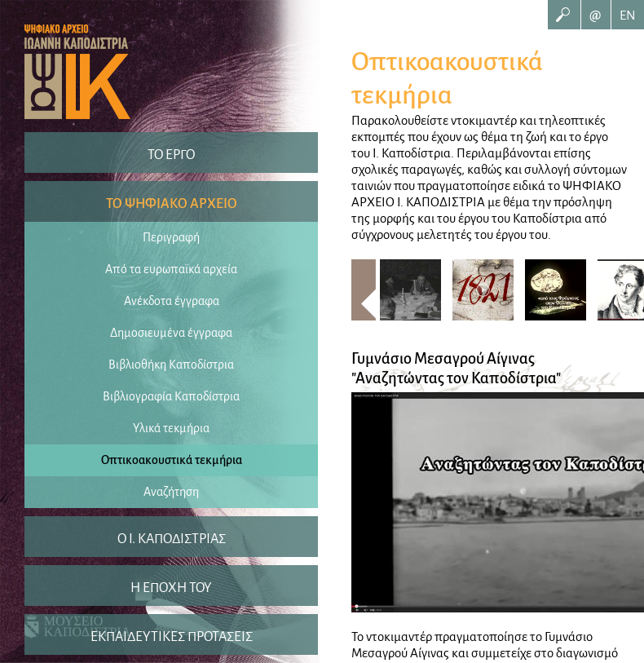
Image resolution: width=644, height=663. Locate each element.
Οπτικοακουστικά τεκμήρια (172, 460)
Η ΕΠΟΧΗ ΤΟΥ (171, 588)
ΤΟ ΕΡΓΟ (171, 155)
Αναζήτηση (171, 492)
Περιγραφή (171, 237)
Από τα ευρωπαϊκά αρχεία (171, 269)
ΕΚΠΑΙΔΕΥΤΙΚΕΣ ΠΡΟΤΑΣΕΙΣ (172, 637)
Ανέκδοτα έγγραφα (172, 301)
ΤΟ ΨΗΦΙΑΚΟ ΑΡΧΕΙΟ (172, 204)
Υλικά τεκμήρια (171, 428)
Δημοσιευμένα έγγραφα (171, 333)
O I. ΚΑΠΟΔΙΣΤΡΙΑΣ (172, 539)
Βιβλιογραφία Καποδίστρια (171, 396)
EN (628, 15)
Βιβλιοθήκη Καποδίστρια (171, 365)
